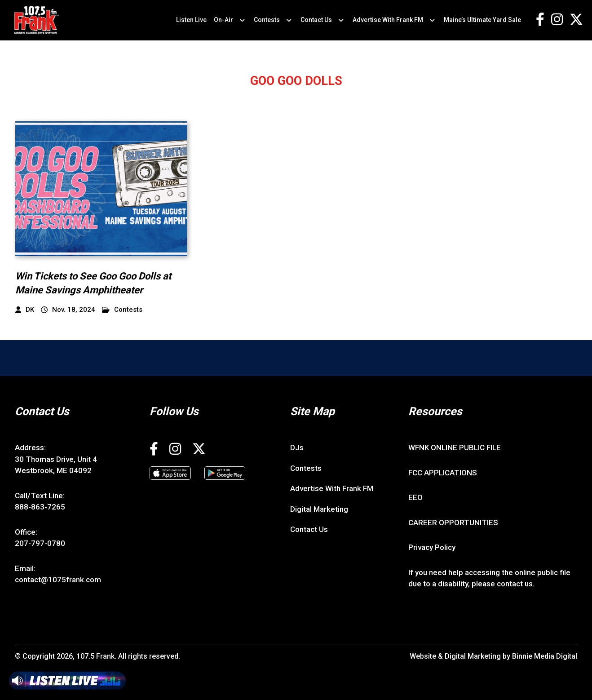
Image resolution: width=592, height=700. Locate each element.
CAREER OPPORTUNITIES (453, 523)
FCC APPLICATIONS (443, 473)
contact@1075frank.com (58, 580)
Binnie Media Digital (545, 656)
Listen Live (191, 20)
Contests (267, 20)
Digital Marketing (319, 509)
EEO (415, 497)
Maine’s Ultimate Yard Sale (482, 20)
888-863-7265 (40, 507)
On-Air (223, 20)
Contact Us (316, 20)
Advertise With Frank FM (388, 20)
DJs (297, 447)
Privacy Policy (432, 547)
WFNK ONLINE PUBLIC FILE (455, 447)
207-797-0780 (40, 543)
